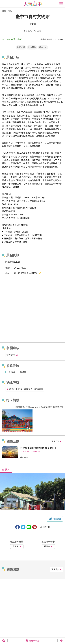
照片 (6, 470)
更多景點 (57, 569)
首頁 (4, 11)
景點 (10, 11)
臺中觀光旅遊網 (33, 4)
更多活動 (57, 441)
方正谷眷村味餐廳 (34, 238)
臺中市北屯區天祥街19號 (27, 273)
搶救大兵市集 (15, 184)
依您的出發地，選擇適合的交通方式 (25, 389)
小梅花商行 (37, 235)
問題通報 (57, 519)
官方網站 (12, 355)
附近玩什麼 (32, 641)
